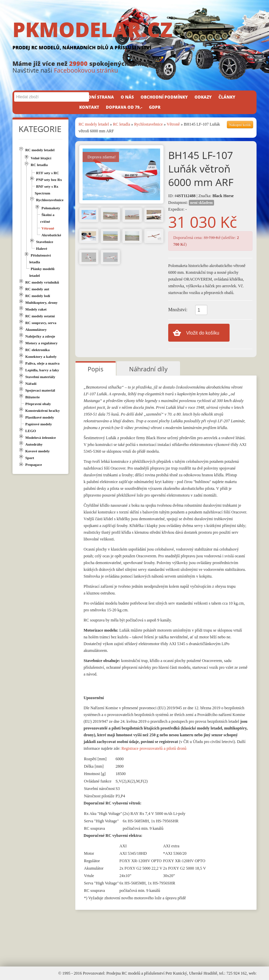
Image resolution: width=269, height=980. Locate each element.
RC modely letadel (94, 124)
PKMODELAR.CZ (134, 36)
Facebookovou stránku (86, 70)
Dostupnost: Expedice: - (191, 206)
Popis (96, 369)
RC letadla (122, 124)
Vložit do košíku (203, 333)
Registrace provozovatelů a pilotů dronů (154, 748)
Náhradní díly (148, 369)
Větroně (173, 124)
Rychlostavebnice (148, 124)
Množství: (178, 310)
